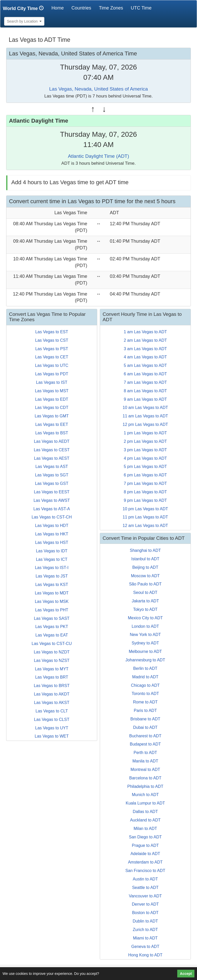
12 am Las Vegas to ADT (145, 526)
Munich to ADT (145, 795)
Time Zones (111, 8)
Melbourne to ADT (145, 651)
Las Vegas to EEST (52, 492)
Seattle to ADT (145, 888)
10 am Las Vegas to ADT (145, 408)
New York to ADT (145, 635)
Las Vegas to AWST (52, 500)
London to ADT (145, 626)
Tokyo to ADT (145, 609)
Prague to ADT (145, 845)
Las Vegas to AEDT (52, 441)
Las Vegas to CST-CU (52, 644)
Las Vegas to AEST (52, 458)
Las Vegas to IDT (52, 551)
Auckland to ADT (145, 820)
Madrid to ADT (145, 677)
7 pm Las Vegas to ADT (145, 483)
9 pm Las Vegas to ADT (145, 500)
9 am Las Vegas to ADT (145, 399)
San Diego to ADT (145, 837)
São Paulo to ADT (145, 584)
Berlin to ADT (145, 668)
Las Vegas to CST (52, 340)
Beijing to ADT (145, 567)
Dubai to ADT (145, 727)
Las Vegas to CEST (52, 450)
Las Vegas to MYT (52, 669)
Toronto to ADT (145, 694)
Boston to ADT (145, 913)
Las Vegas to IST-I (52, 568)
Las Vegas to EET (52, 424)
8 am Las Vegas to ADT (145, 391)
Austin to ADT (145, 879)
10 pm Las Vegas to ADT (145, 509)
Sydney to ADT (145, 643)
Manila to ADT (145, 761)
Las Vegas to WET (52, 736)
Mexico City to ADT (145, 618)
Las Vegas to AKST (52, 703)
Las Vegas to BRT (52, 677)
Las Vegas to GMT (52, 416)
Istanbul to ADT (145, 559)
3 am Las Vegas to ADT (145, 349)
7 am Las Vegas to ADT (145, 382)
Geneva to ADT (145, 947)
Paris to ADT (145, 710)
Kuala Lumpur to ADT (145, 803)
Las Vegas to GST (52, 483)
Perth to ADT (145, 753)
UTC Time (141, 8)
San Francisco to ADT (145, 871)
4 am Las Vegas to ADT (145, 357)
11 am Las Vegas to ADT (145, 416)
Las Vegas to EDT (52, 399)
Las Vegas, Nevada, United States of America (98, 89)
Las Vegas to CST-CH (52, 517)
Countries (81, 8)
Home (59, 8)
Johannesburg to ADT (145, 660)
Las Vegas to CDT (52, 408)
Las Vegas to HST (52, 542)
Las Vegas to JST (52, 576)
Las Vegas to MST (52, 391)
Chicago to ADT (145, 685)
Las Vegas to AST (52, 467)
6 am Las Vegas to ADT (145, 374)
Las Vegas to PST (52, 349)
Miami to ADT (145, 938)
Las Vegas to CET (52, 357)
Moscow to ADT (145, 576)
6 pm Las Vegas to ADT (145, 475)
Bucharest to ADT (145, 736)
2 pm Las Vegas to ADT (145, 441)
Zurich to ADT (145, 930)
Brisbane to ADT (145, 719)
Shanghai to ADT (145, 550)
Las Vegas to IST (52, 382)
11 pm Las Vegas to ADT (145, 517)
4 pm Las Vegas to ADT (145, 458)
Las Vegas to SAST (52, 618)
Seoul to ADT (145, 592)
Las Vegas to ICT (52, 559)
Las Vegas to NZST (52, 660)
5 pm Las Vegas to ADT (145, 467)
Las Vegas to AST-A (52, 509)
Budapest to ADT (145, 744)
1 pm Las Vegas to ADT (145, 433)
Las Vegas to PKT (52, 627)
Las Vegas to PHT (52, 610)
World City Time (24, 8)
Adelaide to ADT (145, 854)
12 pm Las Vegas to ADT (145, 424)
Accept (186, 974)
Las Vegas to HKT (52, 534)
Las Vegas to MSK (52, 601)
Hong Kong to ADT (145, 955)
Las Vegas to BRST (52, 686)
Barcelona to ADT (145, 778)
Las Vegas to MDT (52, 593)
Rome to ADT (145, 702)
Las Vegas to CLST (52, 719)
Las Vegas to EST (52, 332)
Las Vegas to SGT (52, 475)
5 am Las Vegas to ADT (145, 365)
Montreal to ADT (145, 770)
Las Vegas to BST (52, 433)
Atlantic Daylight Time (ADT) (99, 156)
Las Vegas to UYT (52, 728)
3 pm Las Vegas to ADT (145, 450)
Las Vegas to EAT (52, 635)
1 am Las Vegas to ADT (145, 332)
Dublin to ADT (145, 921)
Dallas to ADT (145, 812)
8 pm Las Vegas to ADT (145, 492)
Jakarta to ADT (145, 601)
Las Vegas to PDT (52, 374)
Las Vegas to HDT (52, 526)
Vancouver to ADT (145, 896)
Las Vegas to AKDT (52, 694)
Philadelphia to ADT (145, 786)
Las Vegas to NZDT (52, 652)
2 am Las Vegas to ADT (145, 340)
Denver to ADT (145, 904)
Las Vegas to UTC (52, 365)
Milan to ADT (145, 829)
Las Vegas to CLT (52, 711)
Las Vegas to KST (52, 585)
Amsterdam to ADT (145, 862)
